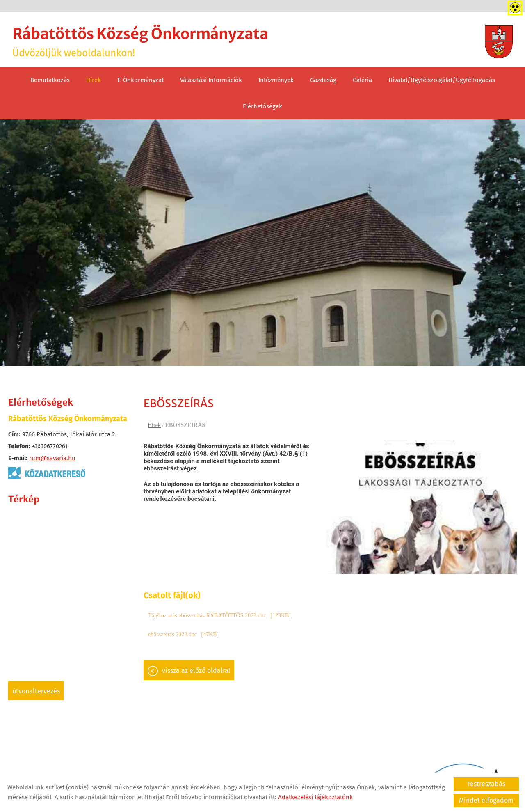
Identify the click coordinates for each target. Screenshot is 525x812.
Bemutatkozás (50, 80)
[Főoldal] (499, 42)
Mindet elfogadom (486, 800)
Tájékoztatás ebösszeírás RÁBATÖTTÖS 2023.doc (207, 616)
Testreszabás (486, 784)
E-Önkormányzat (140, 80)
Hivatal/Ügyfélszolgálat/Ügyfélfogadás (442, 80)
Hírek (94, 80)
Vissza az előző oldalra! (196, 671)
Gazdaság (323, 80)
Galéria (362, 80)
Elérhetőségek (262, 106)
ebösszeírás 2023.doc (172, 634)
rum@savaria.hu (52, 458)
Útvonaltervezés (36, 691)
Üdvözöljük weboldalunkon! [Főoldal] (140, 42)
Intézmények (276, 80)
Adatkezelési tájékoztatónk (315, 797)
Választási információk (211, 80)
